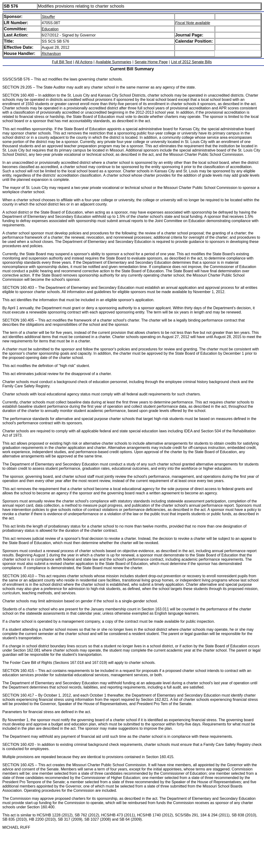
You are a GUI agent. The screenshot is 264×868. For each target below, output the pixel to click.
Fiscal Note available (193, 23)
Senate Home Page (151, 62)
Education (50, 29)
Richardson (51, 54)
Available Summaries (114, 62)
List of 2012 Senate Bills (191, 62)
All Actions (84, 62)
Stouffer (48, 17)
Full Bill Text (62, 62)
